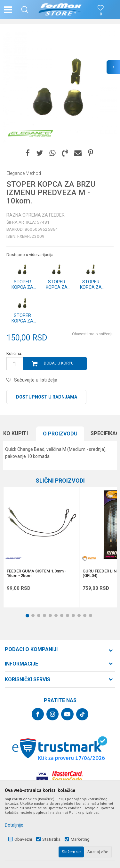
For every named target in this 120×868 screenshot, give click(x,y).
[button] (25, 10)
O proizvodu (60, 434)
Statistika (51, 839)
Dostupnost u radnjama (47, 397)
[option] (60, 87)
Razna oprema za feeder (36, 215)
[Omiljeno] (101, 14)
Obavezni (23, 839)
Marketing (80, 839)
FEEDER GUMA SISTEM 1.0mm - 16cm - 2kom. (36, 573)
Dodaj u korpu (59, 363)
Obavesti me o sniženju (93, 334)
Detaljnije (14, 825)
